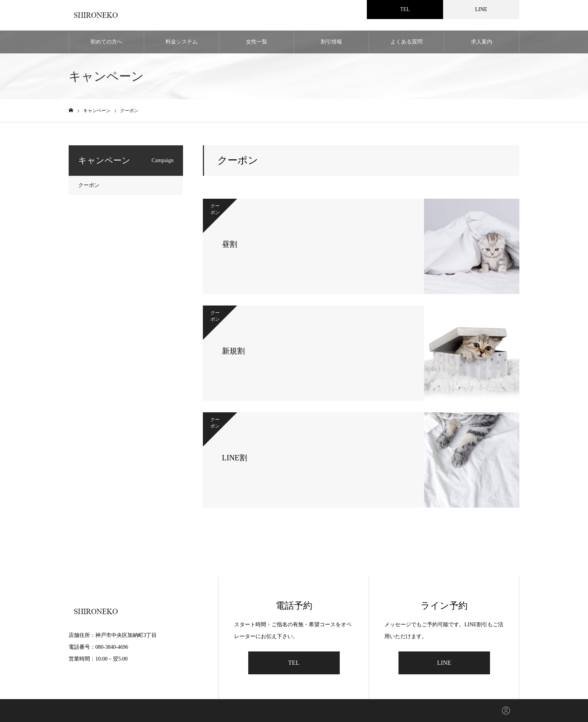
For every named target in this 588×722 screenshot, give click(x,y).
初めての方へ (106, 42)
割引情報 (331, 42)
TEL (294, 663)
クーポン (89, 185)
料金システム (182, 42)
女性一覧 (257, 42)
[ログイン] (506, 711)
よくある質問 (406, 42)
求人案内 (482, 42)
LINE (444, 663)
